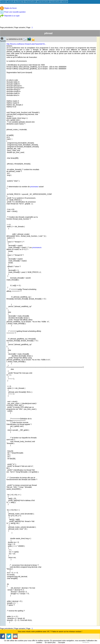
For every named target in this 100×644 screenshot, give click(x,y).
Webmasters (55, 1)
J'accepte (62, 642)
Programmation (43, 1)
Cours (3, 1)
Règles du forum (8, 8)
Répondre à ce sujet (10, 16)
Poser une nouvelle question (13, 12)
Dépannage (20, 1)
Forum (64, 1)
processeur (34, 187)
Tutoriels (10, 1)
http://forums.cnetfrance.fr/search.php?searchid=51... (26, 44)
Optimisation (30, 1)
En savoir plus (50, 642)
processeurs (37, 247)
